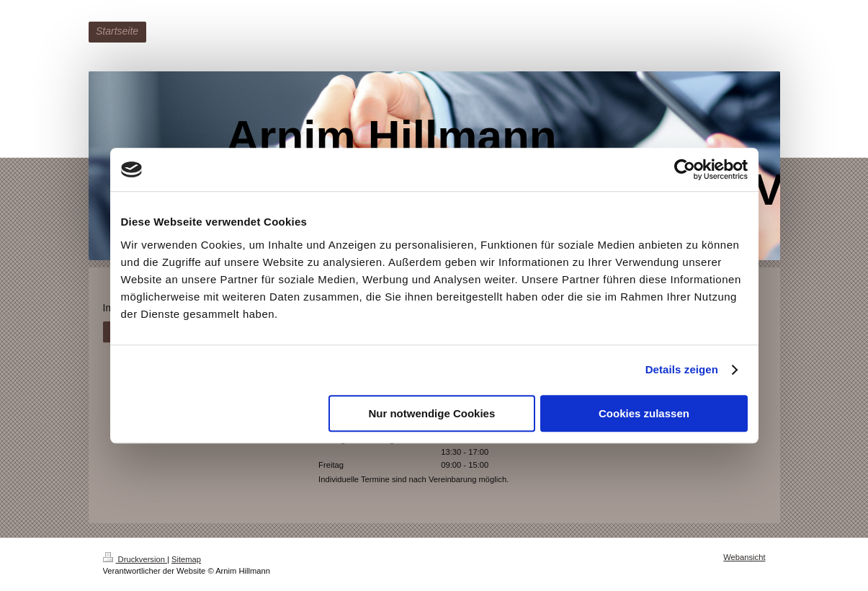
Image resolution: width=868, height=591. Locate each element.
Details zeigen (682, 369)
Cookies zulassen (644, 413)
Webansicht (744, 557)
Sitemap (186, 559)
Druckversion (135, 559)
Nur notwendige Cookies (431, 413)
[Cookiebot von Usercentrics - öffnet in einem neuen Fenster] (685, 169)
